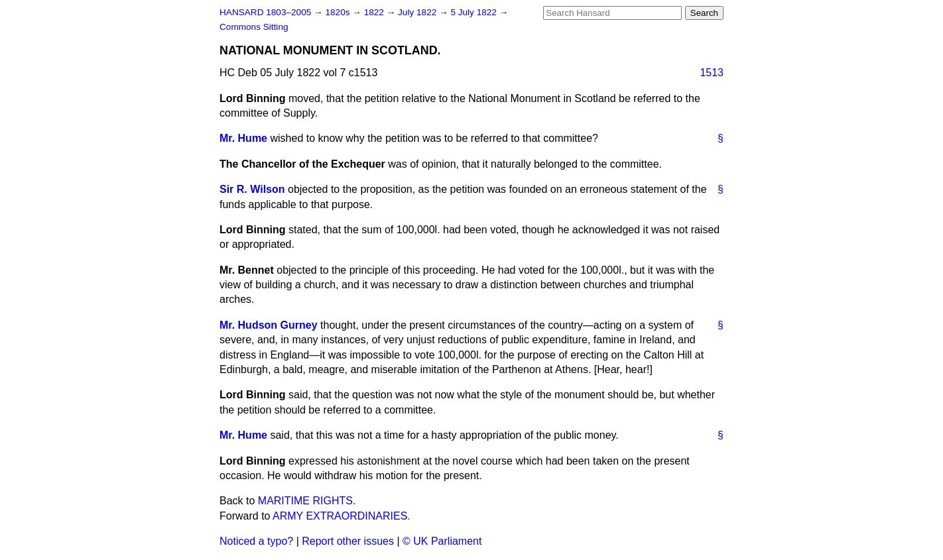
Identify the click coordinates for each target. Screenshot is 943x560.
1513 (712, 73)
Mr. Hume (243, 138)
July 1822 (418, 12)
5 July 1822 (474, 12)
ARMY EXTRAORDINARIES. (342, 516)
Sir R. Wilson (252, 189)
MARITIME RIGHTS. (307, 501)
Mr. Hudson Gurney (269, 325)
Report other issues (348, 541)
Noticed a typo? (256, 541)
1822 (375, 12)
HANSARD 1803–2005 (265, 12)
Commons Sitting (254, 27)
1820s (339, 12)
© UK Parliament (442, 541)
